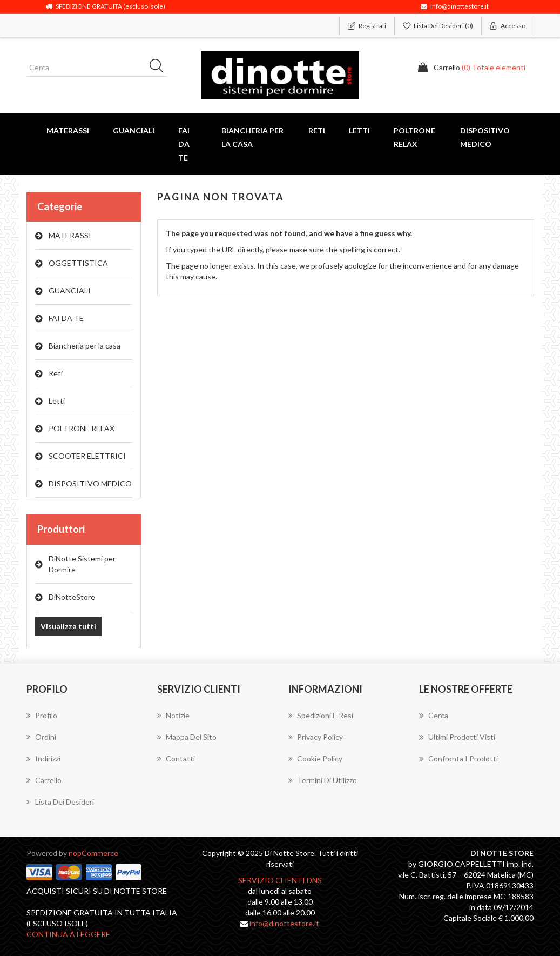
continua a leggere (68, 934)
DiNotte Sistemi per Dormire (82, 564)
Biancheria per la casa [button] (252, 137)
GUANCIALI (70, 290)
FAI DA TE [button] (184, 144)
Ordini (41, 737)
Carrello (44, 780)
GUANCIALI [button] (134, 131)
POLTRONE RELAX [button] (414, 137)
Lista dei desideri (60, 802)
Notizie (173, 715)
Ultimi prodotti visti (457, 737)
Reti (56, 373)
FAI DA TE (66, 318)
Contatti (176, 758)
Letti (57, 401)
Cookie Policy (315, 758)
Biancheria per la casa (85, 346)
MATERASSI (70, 235)
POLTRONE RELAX (82, 428)
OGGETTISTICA (78, 263)
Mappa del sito (187, 737)
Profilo (42, 715)
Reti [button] (317, 131)
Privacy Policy (316, 737)
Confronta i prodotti (458, 759)
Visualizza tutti (68, 626)
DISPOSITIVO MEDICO (90, 483)
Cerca (434, 716)
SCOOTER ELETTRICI (87, 456)
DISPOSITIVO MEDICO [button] (485, 137)
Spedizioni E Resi (321, 715)
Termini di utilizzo (323, 780)
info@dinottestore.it (284, 923)
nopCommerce (93, 853)
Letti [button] (359, 131)
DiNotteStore (72, 597)
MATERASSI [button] (68, 131)
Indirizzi (43, 758)
